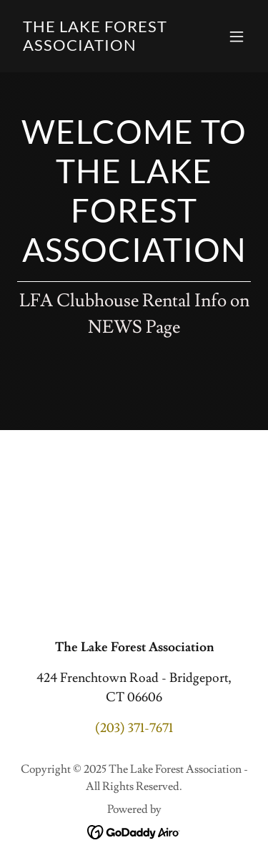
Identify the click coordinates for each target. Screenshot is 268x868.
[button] (237, 36)
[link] (99, 47)
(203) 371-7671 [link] (134, 728)
